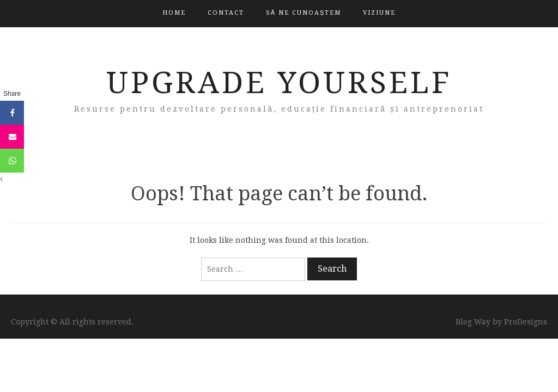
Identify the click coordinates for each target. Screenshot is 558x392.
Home (174, 13)
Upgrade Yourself (279, 83)
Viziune (379, 13)
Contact (226, 13)
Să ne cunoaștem (304, 13)
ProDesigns (526, 322)
